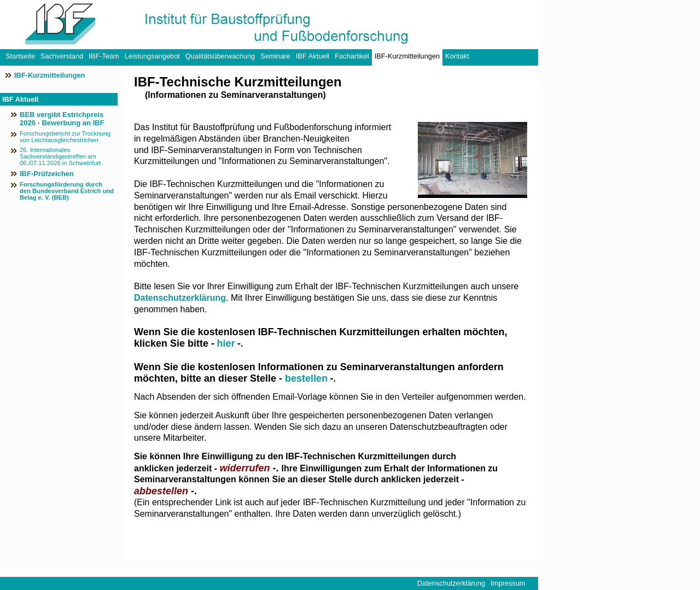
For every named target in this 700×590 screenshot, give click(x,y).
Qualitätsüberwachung (220, 56)
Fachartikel (352, 56)
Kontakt (457, 56)
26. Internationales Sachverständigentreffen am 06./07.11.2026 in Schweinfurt (60, 156)
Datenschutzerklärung (180, 298)
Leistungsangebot (152, 56)
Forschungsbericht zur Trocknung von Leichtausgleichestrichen (65, 137)
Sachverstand (62, 56)
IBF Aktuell (313, 56)
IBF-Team (104, 56)
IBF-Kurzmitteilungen (407, 56)
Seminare (275, 56)
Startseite (20, 56)
